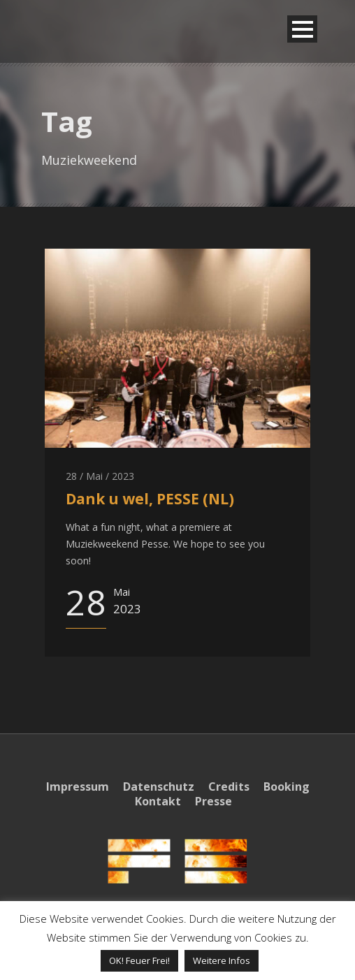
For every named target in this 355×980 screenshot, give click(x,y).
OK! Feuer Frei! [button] (139, 960)
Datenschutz (159, 787)
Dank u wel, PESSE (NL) (150, 499)
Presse (213, 801)
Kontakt (158, 801)
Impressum (78, 787)
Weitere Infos (222, 960)
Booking (287, 787)
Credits (229, 787)
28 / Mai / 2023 (100, 476)
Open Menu (302, 29)
